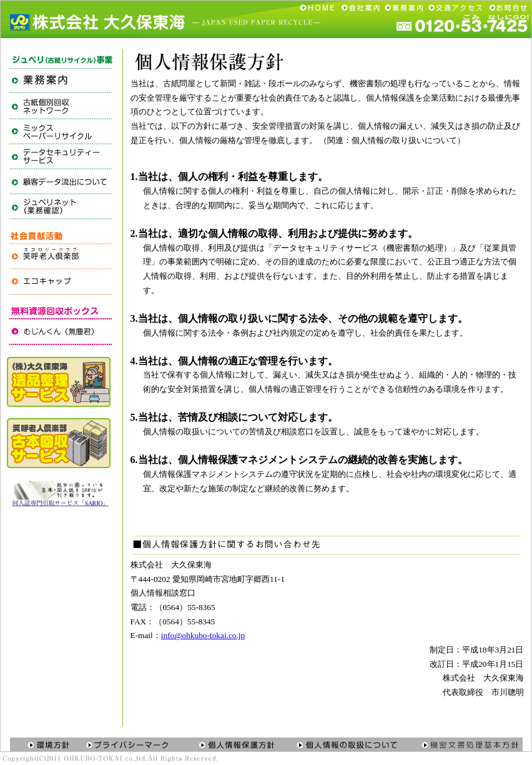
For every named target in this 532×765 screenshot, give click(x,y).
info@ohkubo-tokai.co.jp (203, 635)
